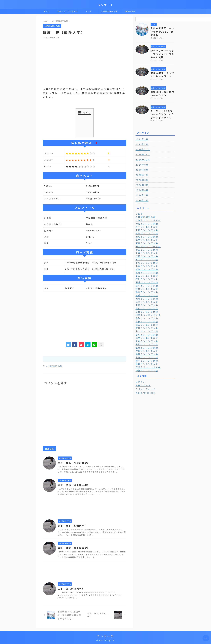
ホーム (47, 11)
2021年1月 (141, 137)
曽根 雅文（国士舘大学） (73, 548)
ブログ (88, 11)
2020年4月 (141, 182)
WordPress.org (144, 378)
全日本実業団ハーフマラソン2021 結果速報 (163, 30)
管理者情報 (130, 11)
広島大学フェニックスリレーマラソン (162, 69)
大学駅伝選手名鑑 (109, 11)
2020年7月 (141, 167)
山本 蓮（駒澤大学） (70, 588)
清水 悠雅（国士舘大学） (73, 485)
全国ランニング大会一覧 (68, 12)
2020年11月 (142, 147)
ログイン (140, 368)
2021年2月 (141, 131)
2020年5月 (141, 177)
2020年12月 (142, 142)
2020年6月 (141, 172)
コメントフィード (144, 375)
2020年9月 (141, 157)
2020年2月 (141, 193)
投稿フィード (142, 371)
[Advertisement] (85, 58)
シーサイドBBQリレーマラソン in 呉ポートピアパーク (162, 107)
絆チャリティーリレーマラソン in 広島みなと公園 (163, 49)
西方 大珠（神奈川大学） (73, 462)
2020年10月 (142, 152)
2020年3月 (141, 188)
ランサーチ (105, 5)
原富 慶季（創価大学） (72, 525)
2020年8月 (141, 162)
